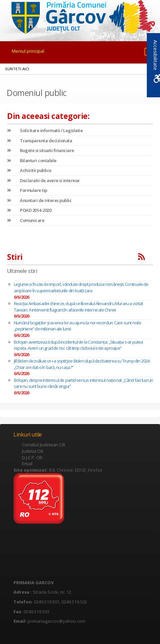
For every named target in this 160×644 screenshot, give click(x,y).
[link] (80, 17)
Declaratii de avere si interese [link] (43, 180)
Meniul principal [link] (28, 51)
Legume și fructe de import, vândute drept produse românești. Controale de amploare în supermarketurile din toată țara (81, 287)
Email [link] (27, 464)
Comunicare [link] (26, 220)
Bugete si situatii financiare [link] (41, 150)
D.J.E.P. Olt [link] (32, 457)
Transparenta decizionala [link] (39, 141)
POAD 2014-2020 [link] (29, 210)
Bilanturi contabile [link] (32, 160)
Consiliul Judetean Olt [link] (44, 445)
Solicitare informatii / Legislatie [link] (45, 130)
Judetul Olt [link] (33, 451)
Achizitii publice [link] (29, 170)
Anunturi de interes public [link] (39, 200)
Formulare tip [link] (27, 190)
